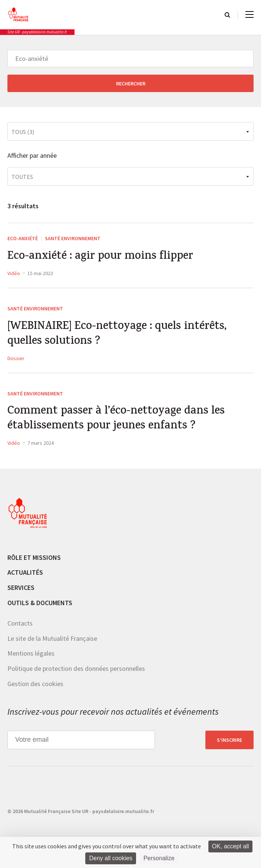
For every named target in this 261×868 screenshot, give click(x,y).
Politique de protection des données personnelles (76, 668)
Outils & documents (40, 603)
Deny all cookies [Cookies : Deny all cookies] (111, 858)
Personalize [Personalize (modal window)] (159, 858)
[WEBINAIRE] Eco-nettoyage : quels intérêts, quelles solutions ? (117, 335)
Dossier (16, 358)
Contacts (20, 623)
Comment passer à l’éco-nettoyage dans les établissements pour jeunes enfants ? (116, 419)
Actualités (25, 572)
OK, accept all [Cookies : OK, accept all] (231, 846)
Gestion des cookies (35, 684)
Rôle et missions (34, 557)
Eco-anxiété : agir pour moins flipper (100, 257)
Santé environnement (73, 238)
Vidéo (14, 273)
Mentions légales (31, 653)
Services (21, 588)
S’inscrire (229, 740)
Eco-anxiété (23, 238)
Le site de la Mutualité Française (52, 638)
